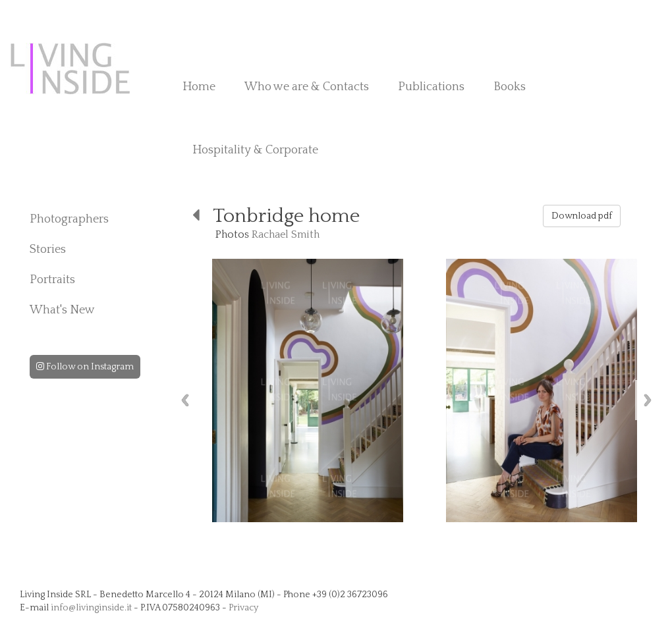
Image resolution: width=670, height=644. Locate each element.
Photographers (69, 219)
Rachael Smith (286, 234)
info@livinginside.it (91, 608)
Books (510, 87)
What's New (62, 310)
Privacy (243, 608)
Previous (185, 400)
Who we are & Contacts (307, 87)
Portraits (52, 280)
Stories (48, 250)
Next (648, 400)
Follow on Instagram (85, 367)
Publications (431, 87)
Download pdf (582, 216)
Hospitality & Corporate (255, 150)
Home (199, 87)
